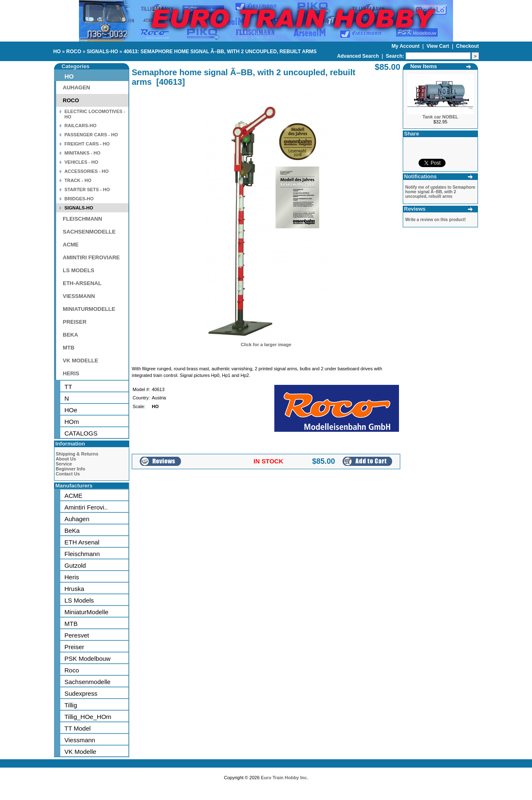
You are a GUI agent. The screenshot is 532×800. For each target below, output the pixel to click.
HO (57, 52)
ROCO (74, 52)
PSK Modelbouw (87, 658)
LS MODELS (79, 270)
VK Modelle (80, 752)
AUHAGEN (76, 87)
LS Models (79, 600)
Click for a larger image (266, 345)
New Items (424, 66)
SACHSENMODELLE (89, 232)
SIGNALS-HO (102, 52)
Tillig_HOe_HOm (88, 717)
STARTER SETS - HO (87, 190)
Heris (72, 577)
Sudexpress (81, 693)
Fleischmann (82, 554)
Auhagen (77, 519)
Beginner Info (70, 469)
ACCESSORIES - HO (86, 171)
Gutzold (75, 565)
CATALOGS (81, 433)
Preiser (74, 647)
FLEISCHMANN (83, 219)
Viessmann (80, 740)
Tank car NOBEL (441, 117)
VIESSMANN (79, 296)
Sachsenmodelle (87, 682)
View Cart (438, 46)
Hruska (74, 589)
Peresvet (77, 635)
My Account (406, 46)
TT (68, 387)
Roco (72, 670)
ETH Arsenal (82, 542)
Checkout (467, 46)
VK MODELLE (80, 361)
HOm (72, 422)
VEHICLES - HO (81, 162)
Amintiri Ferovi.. (86, 507)
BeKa (72, 530)
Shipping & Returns (77, 454)
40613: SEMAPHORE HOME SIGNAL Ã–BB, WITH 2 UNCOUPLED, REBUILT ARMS (220, 52)
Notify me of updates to (440, 192)
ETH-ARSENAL (82, 283)
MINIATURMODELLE (89, 309)
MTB (69, 348)
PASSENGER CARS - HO (91, 135)
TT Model (78, 728)
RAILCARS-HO (80, 126)
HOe (71, 410)
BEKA (70, 335)
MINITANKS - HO (83, 153)
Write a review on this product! (436, 220)
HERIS (71, 373)
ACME (71, 245)
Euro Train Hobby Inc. (285, 778)
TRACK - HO (78, 180)
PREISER (75, 322)
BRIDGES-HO (79, 199)
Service (64, 464)
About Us (66, 459)
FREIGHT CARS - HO (87, 144)
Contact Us (68, 474)
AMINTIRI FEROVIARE (91, 257)
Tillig (71, 705)
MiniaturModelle (86, 612)
